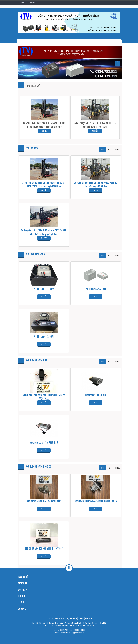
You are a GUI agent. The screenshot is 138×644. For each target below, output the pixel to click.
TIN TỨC (21, 596)
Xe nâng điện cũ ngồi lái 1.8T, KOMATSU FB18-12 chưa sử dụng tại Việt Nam (95, 125)
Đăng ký (32, 2)
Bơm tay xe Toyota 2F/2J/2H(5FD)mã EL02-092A (96, 501)
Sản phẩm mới (34, 85)
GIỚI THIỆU (23, 583)
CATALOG (22, 608)
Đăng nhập (24, 2)
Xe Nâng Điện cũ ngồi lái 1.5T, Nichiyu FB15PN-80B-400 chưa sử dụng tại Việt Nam (44, 232)
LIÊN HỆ (21, 602)
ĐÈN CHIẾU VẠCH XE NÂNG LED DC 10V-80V (44, 548)
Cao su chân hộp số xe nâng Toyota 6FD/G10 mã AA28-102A (44, 397)
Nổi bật (117, 149)
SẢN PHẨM (22, 590)
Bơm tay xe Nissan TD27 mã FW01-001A (44, 501)
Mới (102, 149)
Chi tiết (45, 131)
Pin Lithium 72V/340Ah (96, 289)
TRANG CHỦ (23, 577)
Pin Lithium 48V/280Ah (44, 336)
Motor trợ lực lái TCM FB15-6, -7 (44, 442)
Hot (109, 149)
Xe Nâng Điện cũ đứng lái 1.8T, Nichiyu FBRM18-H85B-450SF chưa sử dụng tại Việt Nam (44, 125)
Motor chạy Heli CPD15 (96, 395)
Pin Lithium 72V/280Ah (44, 289)
